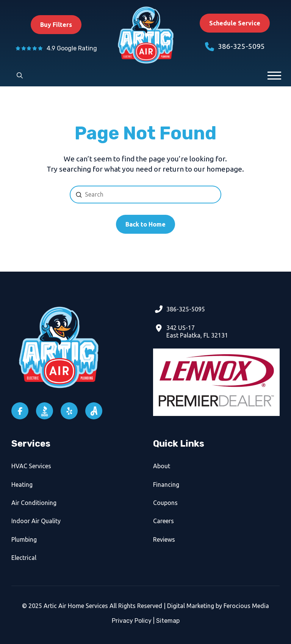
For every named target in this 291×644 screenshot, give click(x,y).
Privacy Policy (132, 621)
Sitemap (168, 621)
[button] (20, 75)
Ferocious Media (246, 606)
